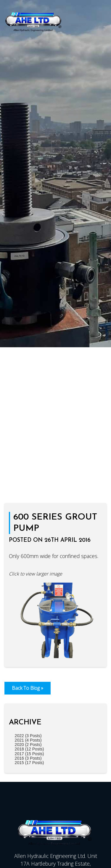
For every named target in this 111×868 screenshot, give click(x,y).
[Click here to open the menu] (102, 21)
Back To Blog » (28, 688)
